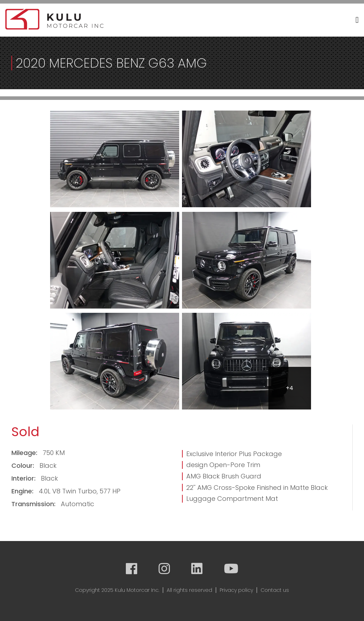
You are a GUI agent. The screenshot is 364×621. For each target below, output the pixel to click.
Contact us (275, 590)
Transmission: (34, 504)
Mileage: (25, 453)
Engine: (23, 491)
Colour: (24, 465)
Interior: (24, 478)
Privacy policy (236, 590)
